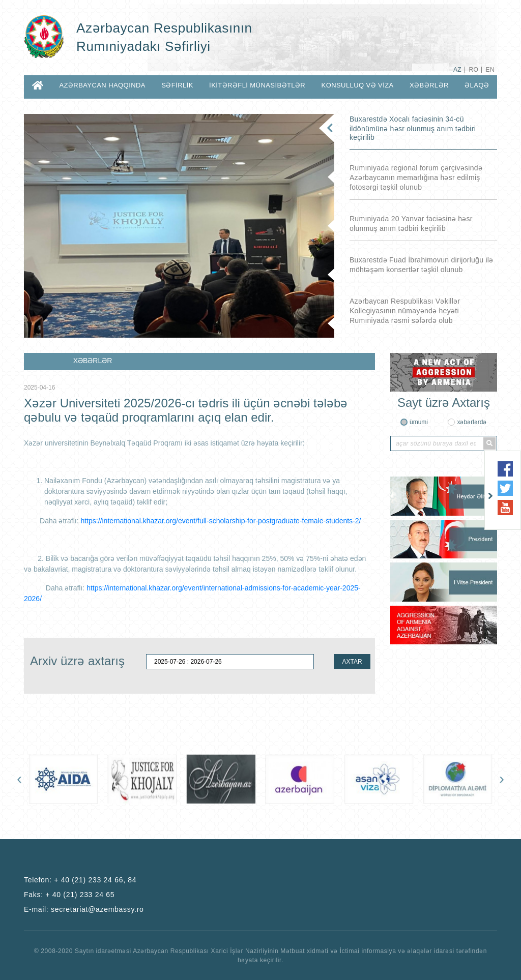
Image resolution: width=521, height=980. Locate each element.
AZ (457, 70)
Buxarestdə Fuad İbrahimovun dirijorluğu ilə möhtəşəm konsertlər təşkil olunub (422, 265)
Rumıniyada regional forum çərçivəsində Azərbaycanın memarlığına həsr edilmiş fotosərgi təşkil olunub (416, 177)
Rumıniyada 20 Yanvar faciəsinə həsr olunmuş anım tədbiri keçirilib (411, 224)
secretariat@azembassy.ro (97, 909)
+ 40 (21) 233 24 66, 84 (95, 880)
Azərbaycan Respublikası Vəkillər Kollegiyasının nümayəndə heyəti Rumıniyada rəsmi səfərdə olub (405, 311)
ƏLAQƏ (477, 85)
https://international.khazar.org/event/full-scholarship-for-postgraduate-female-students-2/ (221, 521)
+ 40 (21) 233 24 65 (80, 895)
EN (490, 70)
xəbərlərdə (472, 422)
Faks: (69, 895)
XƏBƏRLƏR (429, 85)
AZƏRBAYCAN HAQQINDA (102, 85)
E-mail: (84, 909)
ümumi (419, 422)
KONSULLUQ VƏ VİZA (358, 85)
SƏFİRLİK (177, 85)
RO (473, 70)
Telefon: (80, 880)
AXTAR (352, 662)
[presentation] (19, 779)
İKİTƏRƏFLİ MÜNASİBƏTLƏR (257, 85)
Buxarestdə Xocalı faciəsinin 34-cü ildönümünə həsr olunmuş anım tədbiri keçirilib (413, 128)
